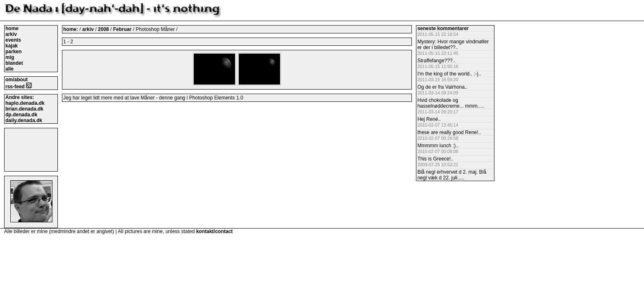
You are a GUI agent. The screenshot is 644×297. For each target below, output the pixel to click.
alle (10, 69)
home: (71, 29)
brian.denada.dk (24, 109)
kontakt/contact (215, 231)
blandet (14, 63)
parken (13, 52)
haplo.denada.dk (25, 103)
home (12, 28)
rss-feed (19, 87)
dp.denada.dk (21, 115)
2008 (103, 29)
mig (10, 57)
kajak (12, 46)
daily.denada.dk (24, 120)
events (13, 40)
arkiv (11, 34)
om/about (17, 80)
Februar (123, 29)
